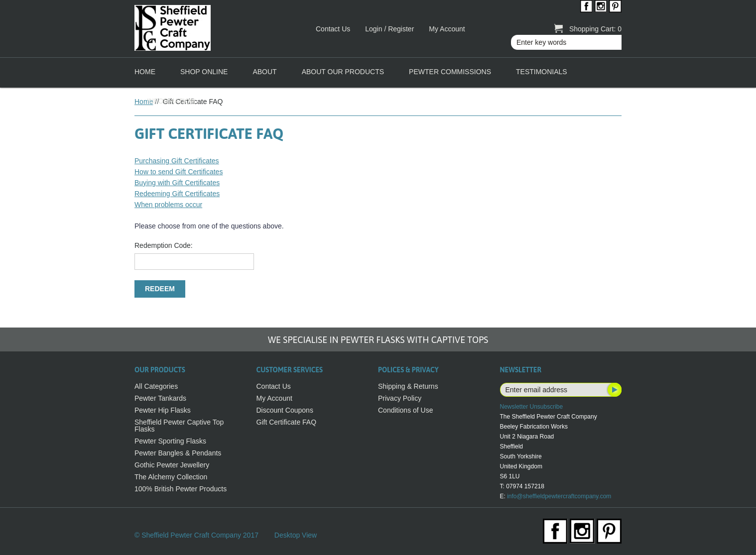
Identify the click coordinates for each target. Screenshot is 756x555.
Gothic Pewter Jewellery (172, 465)
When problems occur (168, 205)
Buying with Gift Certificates (177, 183)
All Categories (156, 386)
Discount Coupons (285, 410)
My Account (447, 29)
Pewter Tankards (160, 398)
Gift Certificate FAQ (287, 422)
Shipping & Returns (408, 386)
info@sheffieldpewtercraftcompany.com (559, 496)
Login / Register (389, 29)
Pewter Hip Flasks (163, 410)
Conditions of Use (406, 410)
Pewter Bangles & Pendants (178, 453)
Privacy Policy (400, 398)
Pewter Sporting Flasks (170, 441)
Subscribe (614, 390)
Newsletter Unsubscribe (532, 407)
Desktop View (296, 535)
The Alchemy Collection (171, 477)
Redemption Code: (164, 245)
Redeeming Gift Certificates (177, 194)
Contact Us (333, 29)
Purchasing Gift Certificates (177, 161)
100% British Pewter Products (181, 489)
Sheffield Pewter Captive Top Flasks (179, 426)
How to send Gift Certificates (179, 172)
